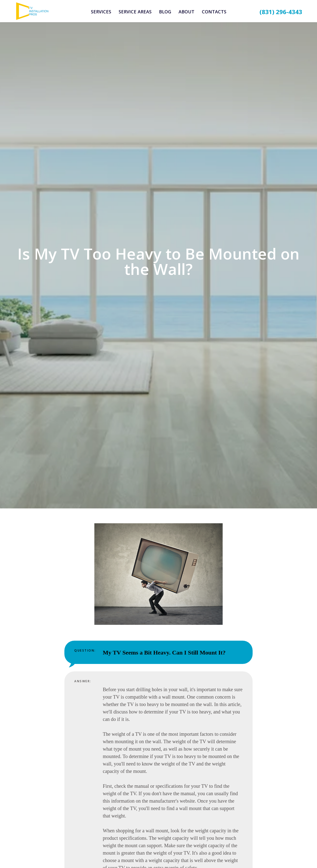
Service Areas (135, 12)
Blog (165, 12)
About (186, 12)
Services (101, 12)
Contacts (214, 12)
